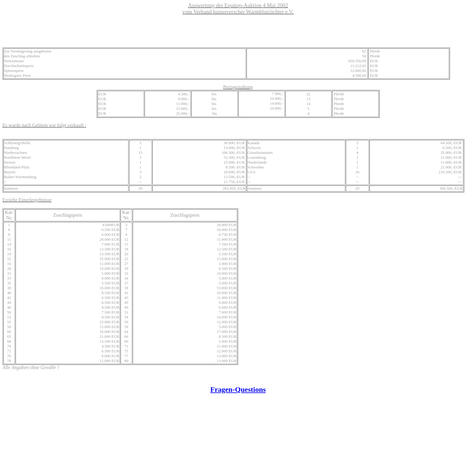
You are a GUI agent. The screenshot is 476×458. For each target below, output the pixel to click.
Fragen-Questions (238, 389)
